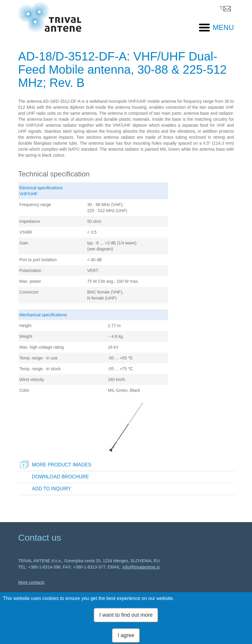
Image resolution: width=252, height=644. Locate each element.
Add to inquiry (52, 489)
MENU (223, 27)
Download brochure (61, 477)
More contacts (31, 582)
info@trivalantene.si (141, 567)
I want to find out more (126, 619)
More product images (62, 465)
